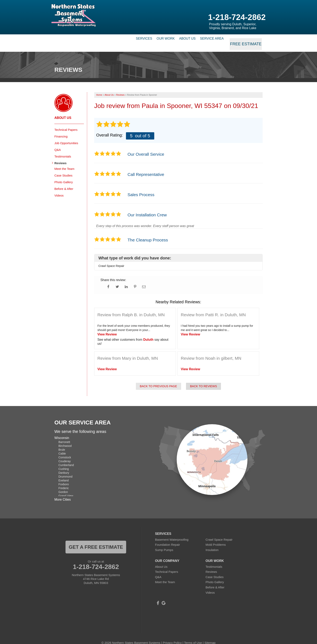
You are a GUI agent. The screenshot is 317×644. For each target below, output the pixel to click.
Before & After (64, 182)
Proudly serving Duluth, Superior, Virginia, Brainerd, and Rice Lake (233, 26)
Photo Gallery (64, 175)
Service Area (210, 40)
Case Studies (63, 169)
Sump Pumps (164, 543)
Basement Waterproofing (172, 533)
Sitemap (210, 636)
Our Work (149, 40)
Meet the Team (64, 162)
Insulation (212, 543)
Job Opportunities (66, 136)
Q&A (58, 143)
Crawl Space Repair (219, 533)
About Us (178, 40)
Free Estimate (247, 40)
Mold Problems (216, 538)
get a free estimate (96, 540)
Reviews (60, 156)
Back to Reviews (203, 379)
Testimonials (63, 150)
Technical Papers (66, 123)
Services (119, 40)
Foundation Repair (167, 538)
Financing (61, 130)
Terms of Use (193, 636)
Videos (59, 189)
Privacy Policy (172, 636)
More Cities (63, 493)
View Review (107, 327)
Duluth (148, 333)
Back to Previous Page (158, 379)
